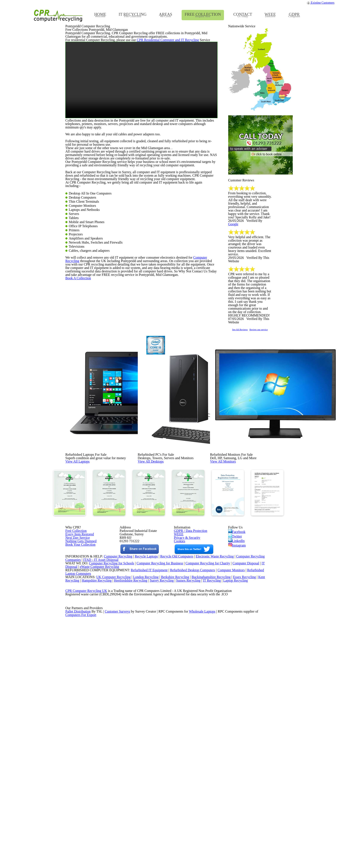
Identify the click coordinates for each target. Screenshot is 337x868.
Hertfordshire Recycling (134, 801)
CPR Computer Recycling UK (86, 818)
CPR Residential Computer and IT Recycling (158, 134)
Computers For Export (81, 856)
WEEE (177, 704)
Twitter (235, 706)
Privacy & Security (185, 710)
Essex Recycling (245, 796)
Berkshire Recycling (173, 796)
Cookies (179, 715)
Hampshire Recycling (98, 801)
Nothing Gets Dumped (79, 715)
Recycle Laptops (143, 763)
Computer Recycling (195, 437)
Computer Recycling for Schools (109, 774)
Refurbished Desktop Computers (185, 785)
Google (265, 323)
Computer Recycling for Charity (210, 774)
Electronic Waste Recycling (215, 763)
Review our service (273, 436)
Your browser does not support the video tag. (141, 179)
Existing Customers (321, 4)
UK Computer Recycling (109, 796)
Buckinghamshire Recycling (210, 796)
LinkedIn (236, 712)
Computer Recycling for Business (160, 774)
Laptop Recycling (243, 801)
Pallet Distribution (78, 851)
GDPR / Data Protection (188, 699)
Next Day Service (76, 710)
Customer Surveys (118, 851)
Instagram (237, 718)
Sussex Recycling (194, 801)
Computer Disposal (249, 774)
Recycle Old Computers (175, 763)
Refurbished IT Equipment (140, 785)
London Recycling (142, 796)
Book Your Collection (79, 730)
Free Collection (75, 699)
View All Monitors (233, 587)
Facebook (238, 699)
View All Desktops (160, 587)
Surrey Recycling (166, 801)
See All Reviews (245, 436)
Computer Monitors (225, 785)
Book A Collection (85, 476)
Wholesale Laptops (205, 851)
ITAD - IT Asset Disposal (101, 768)
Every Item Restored (78, 704)
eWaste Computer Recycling (101, 779)
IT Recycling (219, 801)
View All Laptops (87, 587)
